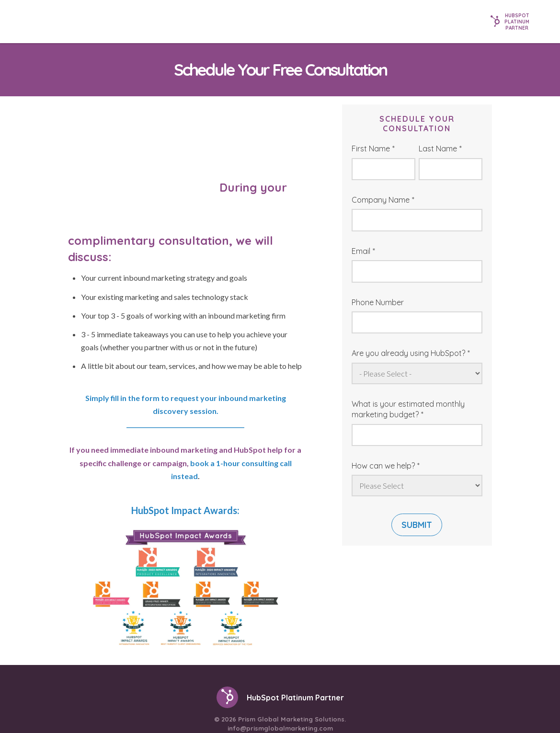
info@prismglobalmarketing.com (280, 675)
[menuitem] (247, 702)
